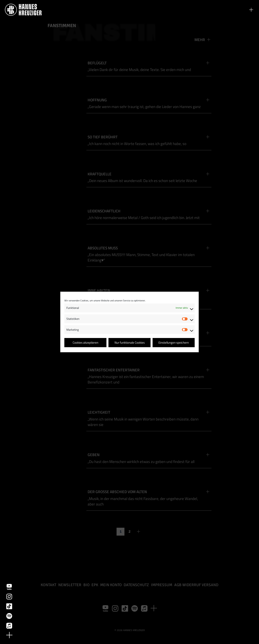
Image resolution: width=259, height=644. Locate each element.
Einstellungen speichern (174, 343)
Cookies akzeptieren (85, 343)
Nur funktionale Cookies (130, 343)
